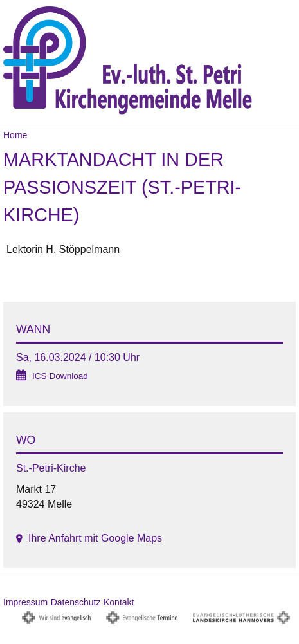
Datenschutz (76, 602)
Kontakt (119, 602)
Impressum (25, 602)
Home (15, 135)
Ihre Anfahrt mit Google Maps (95, 538)
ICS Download (60, 376)
